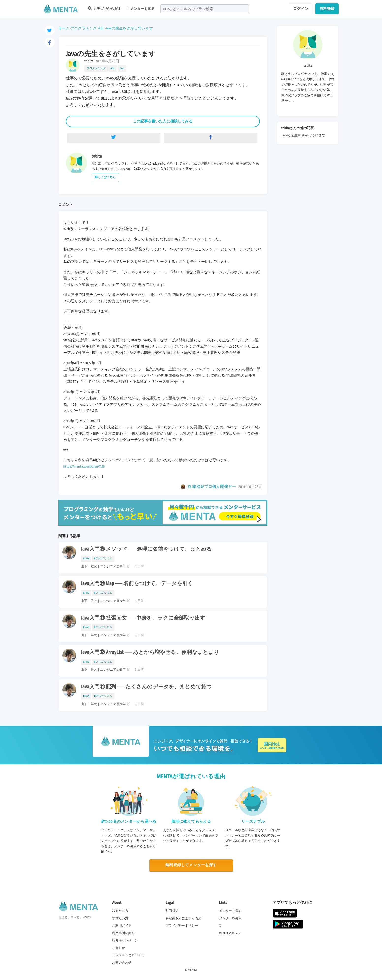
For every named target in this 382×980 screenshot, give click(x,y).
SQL (101, 28)
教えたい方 (120, 911)
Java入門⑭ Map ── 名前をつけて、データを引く (137, 584)
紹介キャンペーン (125, 940)
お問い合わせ (122, 963)
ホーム (64, 28)
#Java (86, 559)
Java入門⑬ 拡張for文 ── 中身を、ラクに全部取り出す (143, 618)
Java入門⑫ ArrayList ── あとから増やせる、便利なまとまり (150, 652)
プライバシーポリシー (182, 926)
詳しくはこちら (105, 177)
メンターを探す (230, 911)
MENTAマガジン (230, 933)
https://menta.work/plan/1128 (84, 466)
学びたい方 (120, 918)
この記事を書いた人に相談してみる (163, 121)
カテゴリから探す (105, 8)
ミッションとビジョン (128, 955)
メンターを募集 (141, 9)
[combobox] (205, 9)
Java (122, 68)
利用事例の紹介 (123, 933)
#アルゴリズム (103, 559)
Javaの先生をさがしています (129, 28)
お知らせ (119, 948)
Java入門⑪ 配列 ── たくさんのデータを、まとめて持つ (146, 687)
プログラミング (84, 28)
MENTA (192, 970)
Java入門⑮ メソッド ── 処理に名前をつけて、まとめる (146, 549)
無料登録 (327, 9)
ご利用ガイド (122, 926)
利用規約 (172, 911)
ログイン (301, 9)
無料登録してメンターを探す (191, 865)
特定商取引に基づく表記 (183, 918)
